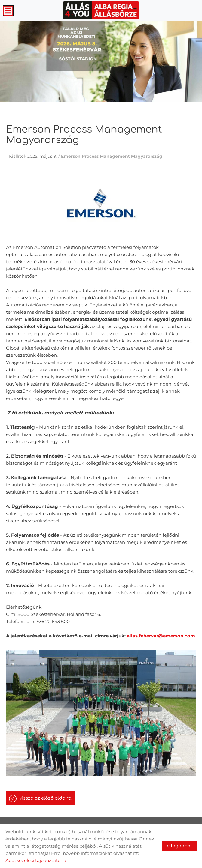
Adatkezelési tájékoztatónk (36, 860)
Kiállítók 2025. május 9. (33, 156)
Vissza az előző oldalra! (46, 798)
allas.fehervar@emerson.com (161, 636)
